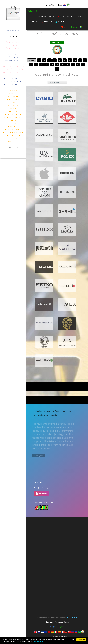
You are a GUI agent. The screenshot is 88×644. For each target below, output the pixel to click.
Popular (32, 60)
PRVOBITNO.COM (72, 618)
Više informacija (38, 642)
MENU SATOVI (57, 43)
